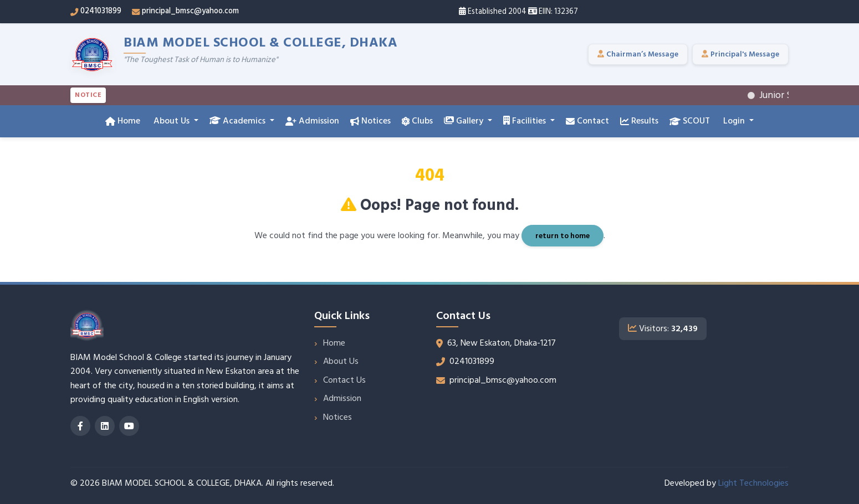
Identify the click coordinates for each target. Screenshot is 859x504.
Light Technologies (753, 483)
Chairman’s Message (638, 54)
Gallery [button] (465, 121)
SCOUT (690, 121)
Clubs (417, 121)
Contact (587, 121)
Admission (312, 121)
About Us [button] (172, 121)
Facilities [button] (526, 121)
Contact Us (344, 380)
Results (639, 121)
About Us (341, 361)
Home (123, 121)
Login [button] (734, 121)
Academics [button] (239, 121)
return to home (563, 236)
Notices (370, 121)
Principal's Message (740, 54)
